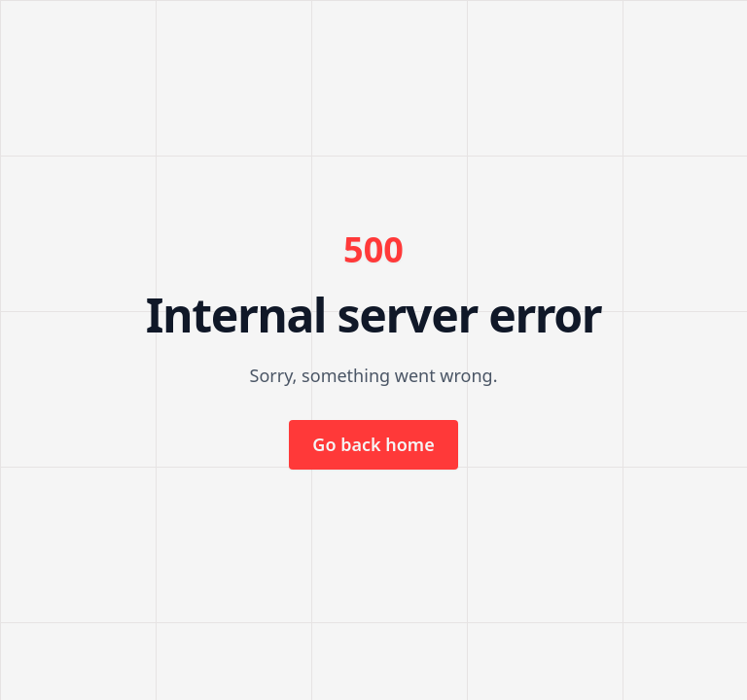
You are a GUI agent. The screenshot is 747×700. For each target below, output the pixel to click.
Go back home (373, 444)
